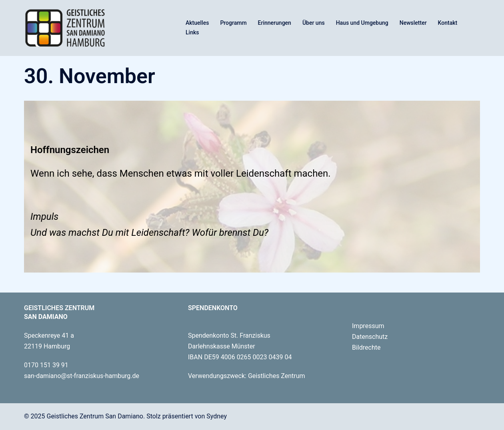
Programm (233, 23)
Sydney (217, 416)
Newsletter (413, 23)
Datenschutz (370, 337)
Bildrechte (366, 347)
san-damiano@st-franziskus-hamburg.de (82, 376)
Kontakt (448, 23)
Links (192, 32)
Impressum (368, 326)
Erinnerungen (275, 23)
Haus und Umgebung (362, 23)
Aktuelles (197, 23)
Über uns (314, 23)
